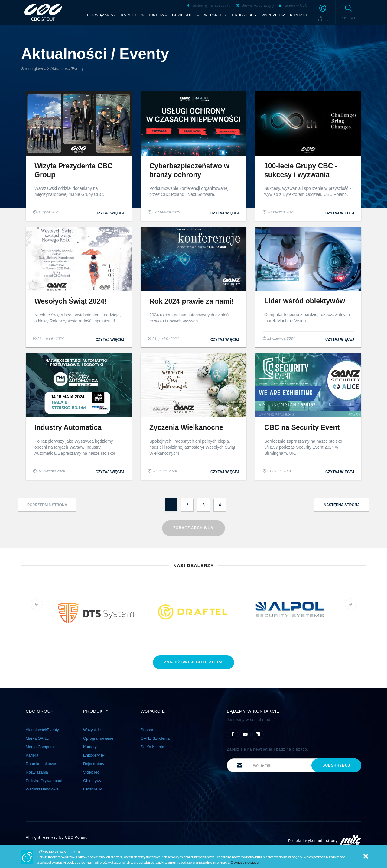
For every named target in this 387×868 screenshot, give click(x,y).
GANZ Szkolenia (155, 738)
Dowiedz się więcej (245, 862)
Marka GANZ (37, 738)
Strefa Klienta (152, 747)
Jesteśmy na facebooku (209, 5)
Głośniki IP (93, 789)
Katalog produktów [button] (144, 15)
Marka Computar (40, 747)
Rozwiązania (37, 772)
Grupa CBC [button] (244, 15)
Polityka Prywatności (44, 781)
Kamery (90, 747)
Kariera (32, 755)
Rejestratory (94, 764)
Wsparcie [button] (216, 15)
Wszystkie (92, 730)
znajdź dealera (193, 662)
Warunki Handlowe (42, 789)
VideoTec (91, 772)
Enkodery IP (94, 755)
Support (148, 730)
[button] (323, 12)
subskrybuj (336, 765)
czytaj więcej (110, 213)
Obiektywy (92, 781)
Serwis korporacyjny (255, 5)
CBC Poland (76, 837)
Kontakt (299, 15)
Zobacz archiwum (194, 528)
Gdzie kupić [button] (186, 15)
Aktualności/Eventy (67, 69)
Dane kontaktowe (41, 764)
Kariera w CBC (293, 5)
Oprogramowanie (98, 738)
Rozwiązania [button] (102, 15)
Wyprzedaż (273, 15)
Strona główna (34, 69)
